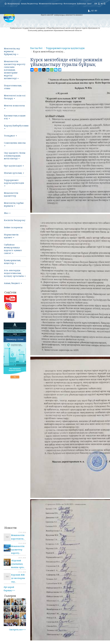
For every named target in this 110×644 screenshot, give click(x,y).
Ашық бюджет (13, 283)
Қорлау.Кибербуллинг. (15, 127)
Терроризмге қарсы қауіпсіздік (14, 182)
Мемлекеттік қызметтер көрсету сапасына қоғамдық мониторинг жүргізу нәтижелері (15, 70)
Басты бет (36, 48)
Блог (89, 4)
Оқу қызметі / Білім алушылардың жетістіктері (15, 156)
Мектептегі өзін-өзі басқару (15, 97)
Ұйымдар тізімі (15, 339)
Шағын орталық (14, 173)
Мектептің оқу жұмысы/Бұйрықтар (12, 51)
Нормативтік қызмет (11, 236)
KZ (93, 11)
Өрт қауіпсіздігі (14, 166)
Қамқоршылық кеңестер (12, 262)
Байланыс (82, 4)
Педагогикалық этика (13, 87)
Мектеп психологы (14, 106)
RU (96, 11)
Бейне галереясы (13, 227)
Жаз (7, 213)
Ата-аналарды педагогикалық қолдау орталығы (15, 273)
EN (96, 4)
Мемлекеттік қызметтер (51, 4)
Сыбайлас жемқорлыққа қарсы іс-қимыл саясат (13, 249)
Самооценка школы (15, 144)
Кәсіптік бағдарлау (15, 220)
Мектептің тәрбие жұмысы (14, 204)
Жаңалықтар (14, 4)
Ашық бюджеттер (29, 4)
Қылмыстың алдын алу (15, 117)
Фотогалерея (70, 4)
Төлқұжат (10, 136)
